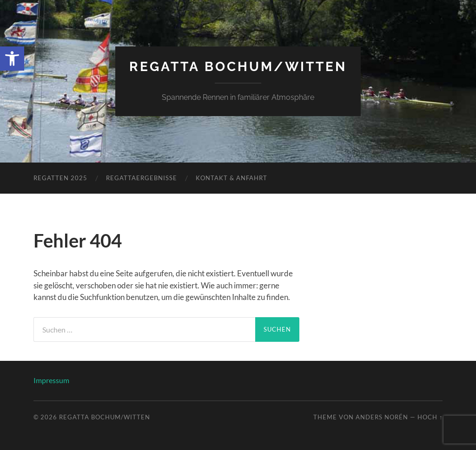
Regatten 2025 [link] (60, 178)
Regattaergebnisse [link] (142, 178)
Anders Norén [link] (382, 417)
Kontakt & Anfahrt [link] (231, 178)
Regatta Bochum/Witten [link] (238, 67)
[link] (12, 59)
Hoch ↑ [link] (430, 417)
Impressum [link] (51, 380)
